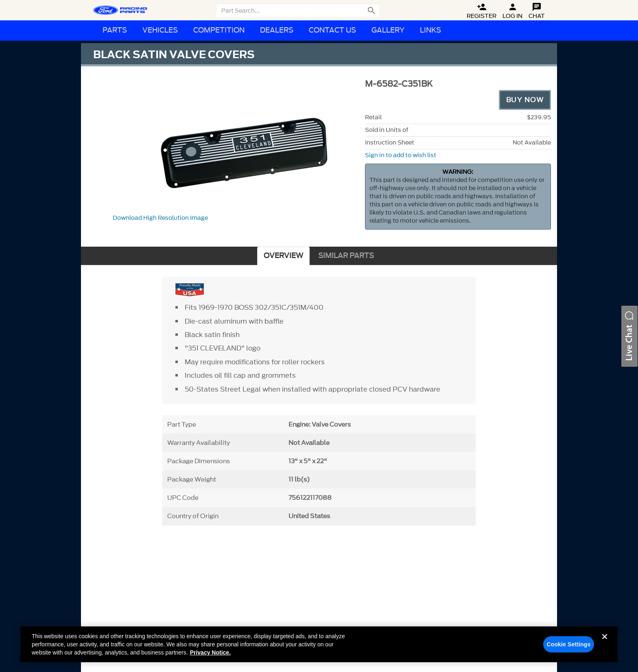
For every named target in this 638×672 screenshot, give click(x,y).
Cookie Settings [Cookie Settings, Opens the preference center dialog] (568, 644)
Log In (512, 11)
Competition (219, 30)
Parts (115, 30)
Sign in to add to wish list (401, 155)
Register (482, 11)
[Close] (605, 643)
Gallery (388, 30)
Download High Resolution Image (160, 218)
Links (430, 30)
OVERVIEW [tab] (283, 256)
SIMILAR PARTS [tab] (346, 256)
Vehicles (160, 30)
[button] (629, 336)
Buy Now (525, 100)
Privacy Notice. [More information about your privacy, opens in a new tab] (210, 652)
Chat (537, 11)
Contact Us (332, 30)
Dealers (277, 30)
